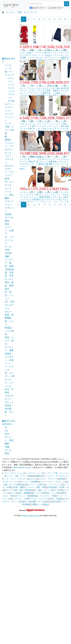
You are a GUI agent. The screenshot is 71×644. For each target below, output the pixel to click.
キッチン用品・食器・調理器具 (9, 284)
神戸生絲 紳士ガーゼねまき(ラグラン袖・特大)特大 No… (49, 57)
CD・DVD (10, 302)
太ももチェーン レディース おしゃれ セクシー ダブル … (48, 127)
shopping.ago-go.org (30, 515)
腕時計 (8, 140)
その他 (11, 101)
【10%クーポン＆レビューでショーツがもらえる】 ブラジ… (24, 128)
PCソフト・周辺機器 (9, 440)
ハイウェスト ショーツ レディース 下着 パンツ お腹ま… (24, 198)
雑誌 (7, 453)
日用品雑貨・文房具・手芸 (9, 273)
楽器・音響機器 (9, 316)
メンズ (11, 84)
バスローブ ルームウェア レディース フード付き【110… (65, 164)
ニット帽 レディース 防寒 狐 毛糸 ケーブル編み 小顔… (48, 93)
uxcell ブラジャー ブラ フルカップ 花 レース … (57, 197)
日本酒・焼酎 (18, 487)
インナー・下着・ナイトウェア (22, 12)
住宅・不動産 (56, 499)
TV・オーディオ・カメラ (9, 185)
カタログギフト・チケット (9, 399)
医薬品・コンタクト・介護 (9, 357)
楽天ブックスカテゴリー (9, 423)
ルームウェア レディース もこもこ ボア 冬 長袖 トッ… (40, 127)
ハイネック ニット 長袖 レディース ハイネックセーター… (57, 164)
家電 (7, 179)
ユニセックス (11, 89)
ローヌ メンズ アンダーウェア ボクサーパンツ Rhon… (24, 163)
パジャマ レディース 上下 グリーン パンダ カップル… (57, 128)
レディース (11, 80)
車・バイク (37, 493)
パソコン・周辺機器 (9, 195)
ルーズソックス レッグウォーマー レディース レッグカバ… (32, 93)
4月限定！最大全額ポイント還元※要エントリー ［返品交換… (56, 94)
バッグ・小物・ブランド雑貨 (9, 128)
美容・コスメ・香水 (9, 341)
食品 (7, 224)
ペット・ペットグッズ (9, 367)
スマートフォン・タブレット (9, 206)
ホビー (8, 311)
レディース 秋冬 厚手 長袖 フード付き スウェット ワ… (65, 127)
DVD (7, 434)
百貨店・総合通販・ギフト (9, 410)
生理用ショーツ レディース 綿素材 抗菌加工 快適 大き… (65, 56)
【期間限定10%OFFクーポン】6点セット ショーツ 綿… (32, 165)
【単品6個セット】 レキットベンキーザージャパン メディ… (32, 57)
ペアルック (11, 96)
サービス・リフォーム (9, 383)
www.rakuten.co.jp (22, 467)
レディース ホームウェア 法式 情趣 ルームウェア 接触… (24, 57)
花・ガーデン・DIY (10, 375)
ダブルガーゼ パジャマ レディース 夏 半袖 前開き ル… (40, 92)
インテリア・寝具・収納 (9, 263)
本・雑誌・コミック (9, 295)
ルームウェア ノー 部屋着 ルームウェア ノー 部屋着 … (48, 198)
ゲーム (8, 450)
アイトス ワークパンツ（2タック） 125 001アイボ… (40, 56)
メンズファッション (9, 117)
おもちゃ (9, 166)
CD (6, 431)
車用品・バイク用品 (9, 331)
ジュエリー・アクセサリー (9, 146)
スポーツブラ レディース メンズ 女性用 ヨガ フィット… (32, 199)
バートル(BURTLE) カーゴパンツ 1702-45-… (65, 92)
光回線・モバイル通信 (9, 217)
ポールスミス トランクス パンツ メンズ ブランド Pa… (57, 56)
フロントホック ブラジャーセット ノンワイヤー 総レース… (24, 93)
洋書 (7, 447)
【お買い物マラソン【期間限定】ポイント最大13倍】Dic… (40, 199)
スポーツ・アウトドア (9, 172)
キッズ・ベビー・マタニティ (9, 158)
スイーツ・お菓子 (9, 230)
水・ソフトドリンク (9, 240)
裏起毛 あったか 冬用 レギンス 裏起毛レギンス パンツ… (40, 163)
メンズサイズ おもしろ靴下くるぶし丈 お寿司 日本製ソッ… (65, 199)
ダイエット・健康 (9, 349)
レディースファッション (9, 107)
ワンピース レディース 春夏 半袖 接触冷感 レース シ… (48, 163)
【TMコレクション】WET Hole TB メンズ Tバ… (32, 127)
